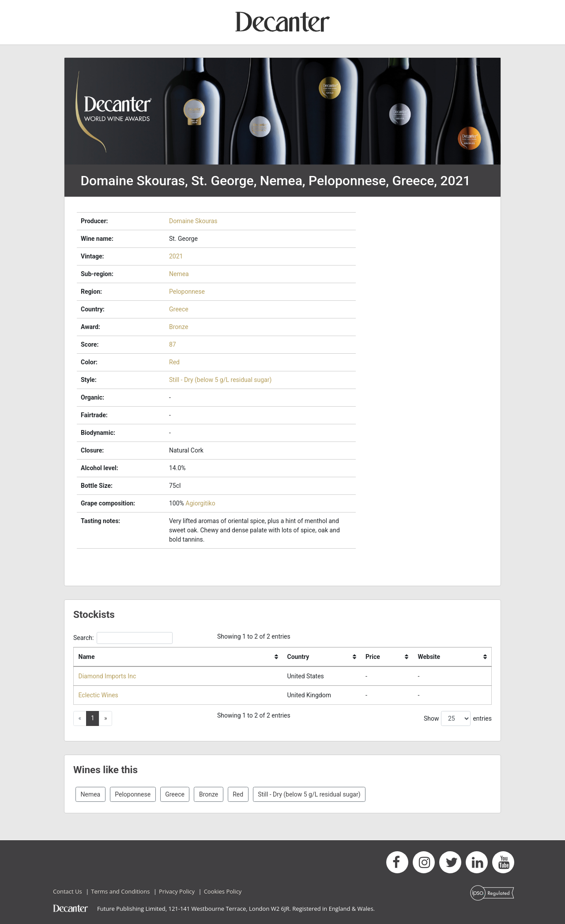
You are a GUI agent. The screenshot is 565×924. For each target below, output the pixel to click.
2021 (176, 256)
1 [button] (93, 718)
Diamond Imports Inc (107, 676)
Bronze (179, 327)
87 (173, 344)
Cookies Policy (223, 891)
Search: (123, 638)
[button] (105, 718)
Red (174, 362)
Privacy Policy (177, 891)
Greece (179, 309)
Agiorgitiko (200, 503)
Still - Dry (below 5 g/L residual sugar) (220, 380)
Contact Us (68, 891)
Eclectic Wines (98, 695)
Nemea (179, 274)
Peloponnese (187, 292)
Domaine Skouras (193, 221)
